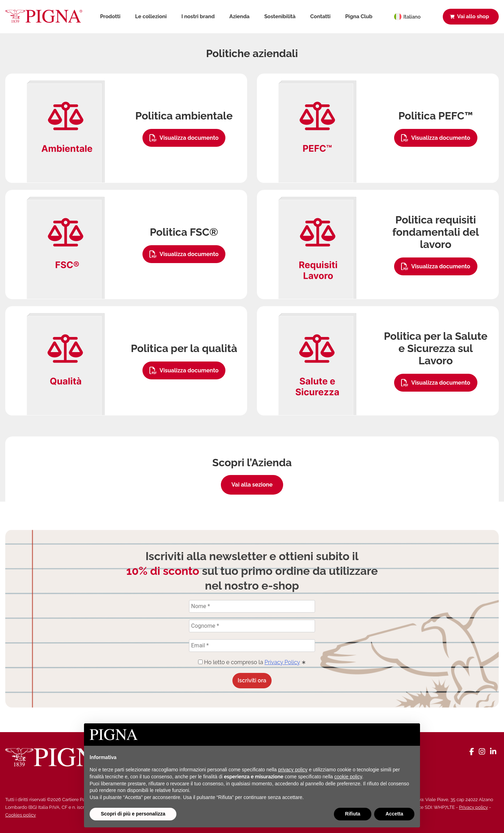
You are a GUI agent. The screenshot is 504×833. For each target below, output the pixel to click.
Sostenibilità (280, 17)
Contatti (320, 17)
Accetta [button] (394, 814)
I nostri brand (198, 17)
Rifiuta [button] (353, 814)
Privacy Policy (282, 662)
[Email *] (252, 646)
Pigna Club (359, 17)
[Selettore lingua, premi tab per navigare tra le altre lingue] (411, 17)
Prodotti (110, 17)
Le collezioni (151, 17)
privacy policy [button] (293, 770)
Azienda (239, 17)
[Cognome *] (252, 626)
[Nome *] (252, 606)
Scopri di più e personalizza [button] (133, 814)
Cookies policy (21, 815)
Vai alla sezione (252, 485)
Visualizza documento (184, 138)
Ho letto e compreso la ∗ (252, 662)
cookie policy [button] (348, 777)
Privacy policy (474, 807)
